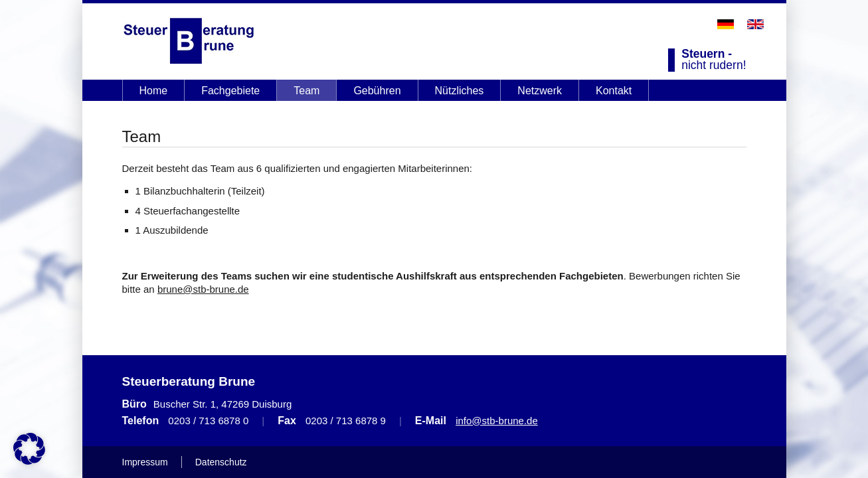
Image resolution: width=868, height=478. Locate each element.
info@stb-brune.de (497, 421)
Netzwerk (540, 91)
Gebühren (377, 91)
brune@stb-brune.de (203, 289)
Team (306, 91)
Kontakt (614, 91)
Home (154, 91)
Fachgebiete (230, 91)
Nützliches (460, 91)
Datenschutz (221, 462)
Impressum (145, 462)
